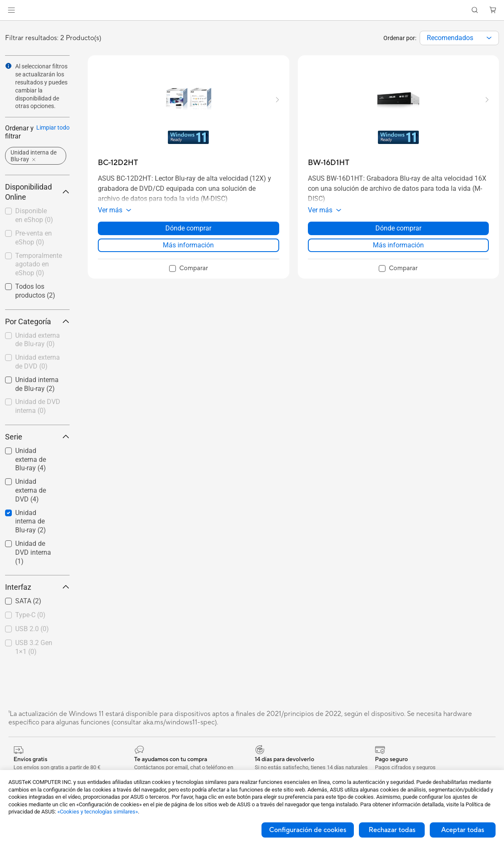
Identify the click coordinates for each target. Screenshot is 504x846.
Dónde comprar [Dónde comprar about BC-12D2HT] (188, 243)
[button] (445, 7)
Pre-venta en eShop (34, 252)
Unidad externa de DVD (38, 377)
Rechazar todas (392, 830)
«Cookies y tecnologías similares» (98, 812)
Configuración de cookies (308, 830)
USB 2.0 (32, 644)
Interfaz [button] (37, 602)
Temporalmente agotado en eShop (39, 279)
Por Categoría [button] (37, 336)
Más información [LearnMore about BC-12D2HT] (188, 260)
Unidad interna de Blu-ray (31, 536)
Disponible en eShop (34, 230)
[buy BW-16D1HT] (329, 178)
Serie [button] (37, 451)
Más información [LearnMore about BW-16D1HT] (398, 260)
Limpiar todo (53, 142)
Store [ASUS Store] (53, 24)
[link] (19, 25)
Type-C (30, 630)
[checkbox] (37, 355)
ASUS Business (480, 7)
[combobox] (459, 53)
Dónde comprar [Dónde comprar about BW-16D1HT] (398, 243)
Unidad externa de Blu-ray (38, 355)
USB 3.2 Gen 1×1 (34, 662)
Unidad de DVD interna (38, 421)
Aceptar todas (463, 830)
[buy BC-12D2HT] (118, 178)
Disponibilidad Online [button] (37, 207)
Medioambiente (409, 7)
